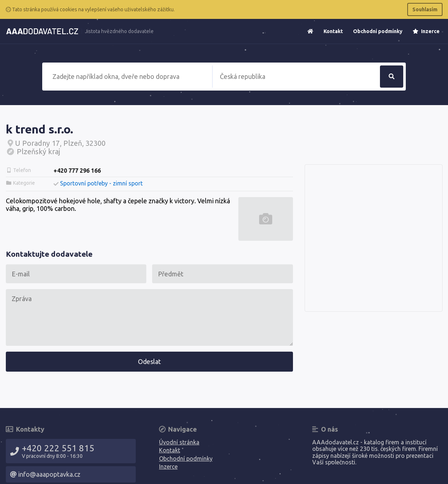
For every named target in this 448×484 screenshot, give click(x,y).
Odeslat (149, 361)
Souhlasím (425, 9)
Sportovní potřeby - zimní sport (101, 183)
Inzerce (426, 31)
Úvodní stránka (179, 442)
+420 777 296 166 (77, 171)
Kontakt (333, 31)
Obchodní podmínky (378, 31)
